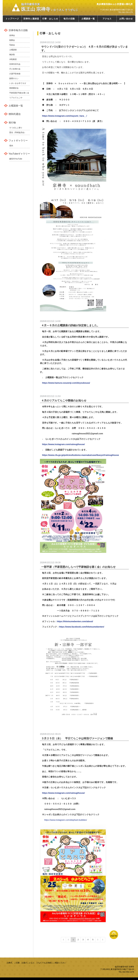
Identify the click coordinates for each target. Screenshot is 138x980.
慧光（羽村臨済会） (18, 132)
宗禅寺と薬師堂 (31, 19)
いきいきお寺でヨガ (18, 83)
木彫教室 (13, 59)
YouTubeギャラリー (19, 154)
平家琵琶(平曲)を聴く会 (19, 93)
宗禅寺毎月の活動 (18, 30)
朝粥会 (12, 40)
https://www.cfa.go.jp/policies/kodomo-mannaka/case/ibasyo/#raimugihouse (80, 455)
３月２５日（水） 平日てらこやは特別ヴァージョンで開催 (77, 738)
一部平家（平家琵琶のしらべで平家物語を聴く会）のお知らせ (78, 567)
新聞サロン (14, 78)
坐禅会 (12, 35)
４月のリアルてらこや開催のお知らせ (64, 401)
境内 (11, 146)
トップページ (12, 19)
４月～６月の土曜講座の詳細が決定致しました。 (70, 325)
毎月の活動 (69, 19)
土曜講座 (13, 50)
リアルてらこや (16, 98)
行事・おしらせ (50, 19)
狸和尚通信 (15, 114)
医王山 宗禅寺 (50, 7)
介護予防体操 (15, 74)
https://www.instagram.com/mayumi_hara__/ (64, 116)
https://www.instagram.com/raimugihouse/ (63, 444)
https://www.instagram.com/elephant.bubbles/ (66, 820)
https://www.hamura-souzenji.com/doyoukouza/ (66, 383)
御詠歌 (12, 55)
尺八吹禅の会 (15, 69)
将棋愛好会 (14, 88)
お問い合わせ (126, 19)
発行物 (12, 123)
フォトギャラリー (18, 141)
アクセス (107, 19)
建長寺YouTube (16, 159)
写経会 (12, 45)
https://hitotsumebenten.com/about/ (75, 621)
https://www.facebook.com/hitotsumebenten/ (82, 627)
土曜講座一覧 (88, 19)
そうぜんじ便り (16, 128)
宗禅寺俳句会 (15, 64)
